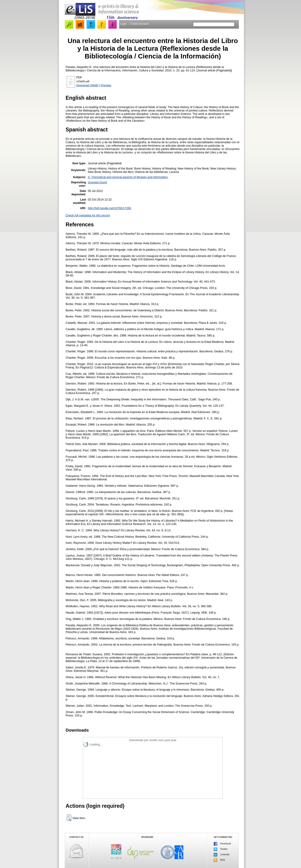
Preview (106, 85)
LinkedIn (222, 855)
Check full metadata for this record (88, 215)
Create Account (139, 24)
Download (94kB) (87, 85)
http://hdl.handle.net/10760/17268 (109, 208)
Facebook (222, 844)
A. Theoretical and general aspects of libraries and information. (128, 177)
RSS (219, 860)
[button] (69, 818)
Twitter (221, 849)
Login (123, 24)
